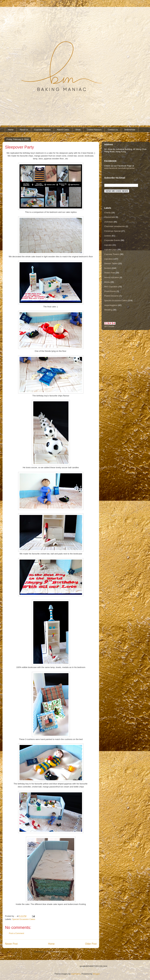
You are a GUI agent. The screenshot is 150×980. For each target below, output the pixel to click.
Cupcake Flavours (43, 130)
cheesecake (110, 217)
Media (107, 282)
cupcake (108, 245)
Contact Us (113, 130)
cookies (108, 236)
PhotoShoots (110, 291)
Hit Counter (109, 326)
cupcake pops (110, 249)
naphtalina (76, 974)
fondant (108, 268)
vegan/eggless (111, 305)
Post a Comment (16, 933)
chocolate (109, 222)
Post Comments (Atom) (57, 952)
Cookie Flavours (94, 130)
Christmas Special (112, 231)
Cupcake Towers (112, 254)
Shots (78, 130)
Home (11, 130)
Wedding (108, 310)
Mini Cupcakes (111, 287)
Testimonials (130, 130)
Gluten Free (110, 273)
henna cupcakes (112, 277)
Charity (107, 213)
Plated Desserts (111, 296)
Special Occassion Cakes (24, 919)
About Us (24, 130)
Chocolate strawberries (115, 226)
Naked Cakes (63, 130)
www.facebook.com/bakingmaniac (120, 168)
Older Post (91, 944)
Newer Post (11, 944)
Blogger (96, 974)
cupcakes (109, 259)
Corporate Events (112, 240)
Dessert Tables (111, 263)
